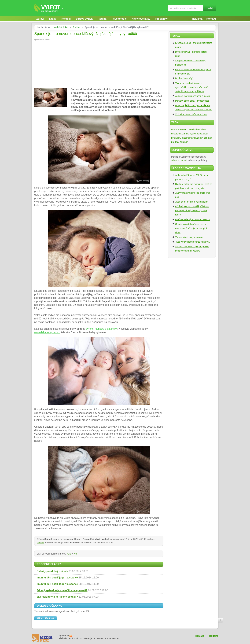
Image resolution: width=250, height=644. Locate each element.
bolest (200, 134)
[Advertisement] (61, 64)
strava (174, 130)
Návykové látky (141, 19)
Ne (75, 554)
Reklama (197, 19)
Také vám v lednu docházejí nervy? (193, 242)
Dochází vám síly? (184, 78)
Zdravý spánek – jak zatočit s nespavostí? (62, 590)
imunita (193, 138)
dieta (206, 134)
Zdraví (40, 19)
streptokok (176, 134)
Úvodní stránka (60, 27)
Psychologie (119, 19)
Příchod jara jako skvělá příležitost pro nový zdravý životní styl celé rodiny (192, 211)
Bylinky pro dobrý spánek (52, 571)
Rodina (102, 19)
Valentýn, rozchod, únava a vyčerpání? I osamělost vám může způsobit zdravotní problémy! (192, 87)
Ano (69, 554)
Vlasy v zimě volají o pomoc (189, 237)
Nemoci (66, 19)
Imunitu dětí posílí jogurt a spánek (57, 578)
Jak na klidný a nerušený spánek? (57, 597)
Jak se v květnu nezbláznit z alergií (192, 96)
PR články (162, 19)
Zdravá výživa (84, 19)
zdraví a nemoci (179, 160)
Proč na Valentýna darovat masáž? (193, 219)
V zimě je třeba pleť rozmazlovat (191, 114)
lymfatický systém (180, 138)
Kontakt (211, 19)
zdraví (200, 138)
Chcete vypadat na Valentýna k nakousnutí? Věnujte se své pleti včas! (191, 228)
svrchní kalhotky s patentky (101, 329)
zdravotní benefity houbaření (192, 130)
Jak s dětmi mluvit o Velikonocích (192, 202)
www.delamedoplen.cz (47, 332)
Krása (53, 19)
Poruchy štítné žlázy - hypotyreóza (192, 101)
